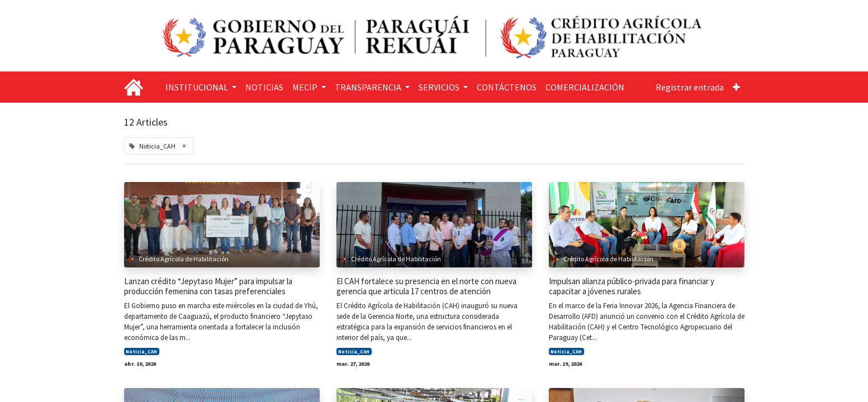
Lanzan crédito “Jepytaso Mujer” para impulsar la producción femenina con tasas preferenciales (208, 286)
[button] (736, 87)
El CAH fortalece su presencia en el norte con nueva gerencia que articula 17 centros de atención (426, 286)
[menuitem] (264, 87)
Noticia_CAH (141, 351)
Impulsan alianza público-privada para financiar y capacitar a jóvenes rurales (632, 286)
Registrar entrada (690, 87)
